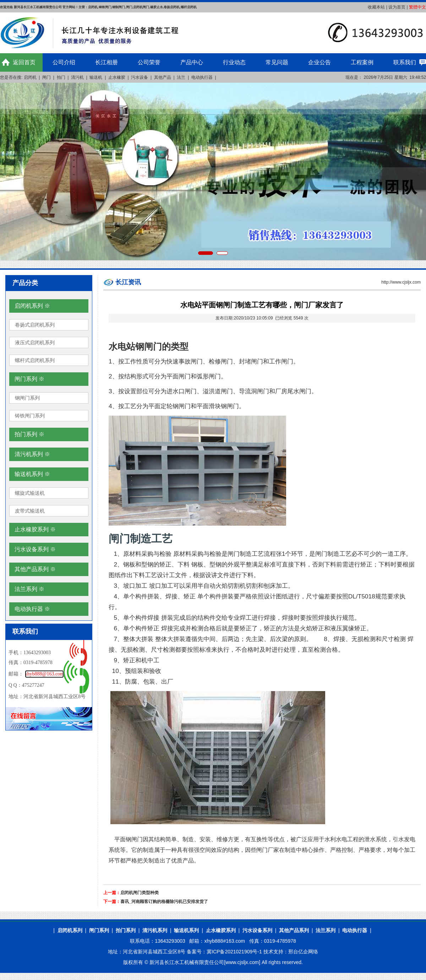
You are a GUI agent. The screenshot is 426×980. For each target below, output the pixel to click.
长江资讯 (128, 282)
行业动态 (234, 62)
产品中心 (192, 62)
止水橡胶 (117, 77)
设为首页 (397, 7)
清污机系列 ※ (32, 454)
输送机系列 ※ (32, 474)
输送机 (96, 77)
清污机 (77, 77)
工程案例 (362, 62)
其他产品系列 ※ (35, 569)
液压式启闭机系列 (35, 343)
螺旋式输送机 (30, 493)
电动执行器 (202, 77)
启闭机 (30, 77)
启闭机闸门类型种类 (140, 893)
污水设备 (140, 77)
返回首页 (24, 62)
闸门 (47, 77)
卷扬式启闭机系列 (35, 325)
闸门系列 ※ (29, 379)
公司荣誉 (149, 62)
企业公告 (319, 62)
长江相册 (106, 62)
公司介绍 (64, 62)
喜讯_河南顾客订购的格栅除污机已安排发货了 (164, 902)
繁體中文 (417, 7)
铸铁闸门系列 (30, 416)
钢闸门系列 (27, 398)
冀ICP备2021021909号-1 (234, 952)
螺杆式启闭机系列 (35, 360)
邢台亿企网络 (303, 952)
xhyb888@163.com (45, 674)
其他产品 (163, 77)
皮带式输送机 (30, 511)
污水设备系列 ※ (35, 549)
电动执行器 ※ (32, 609)
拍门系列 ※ (29, 434)
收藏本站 (376, 7)
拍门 (61, 77)
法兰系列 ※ (29, 589)
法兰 (181, 77)
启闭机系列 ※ (32, 306)
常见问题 (277, 62)
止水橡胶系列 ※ (35, 529)
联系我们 (405, 62)
